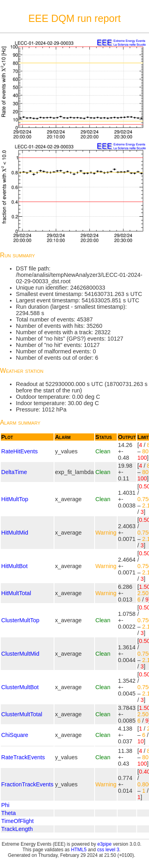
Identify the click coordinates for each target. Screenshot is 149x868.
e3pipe (104, 844)
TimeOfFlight (17, 821)
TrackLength (17, 829)
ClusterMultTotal (22, 714)
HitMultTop (15, 499)
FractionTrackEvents (27, 784)
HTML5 (79, 850)
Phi (5, 805)
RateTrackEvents (23, 757)
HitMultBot (14, 566)
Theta (9, 813)
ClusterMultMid (20, 654)
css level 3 (108, 850)
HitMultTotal (16, 593)
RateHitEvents (19, 451)
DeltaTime (14, 472)
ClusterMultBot (20, 687)
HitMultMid (15, 533)
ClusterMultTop (20, 620)
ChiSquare (15, 735)
